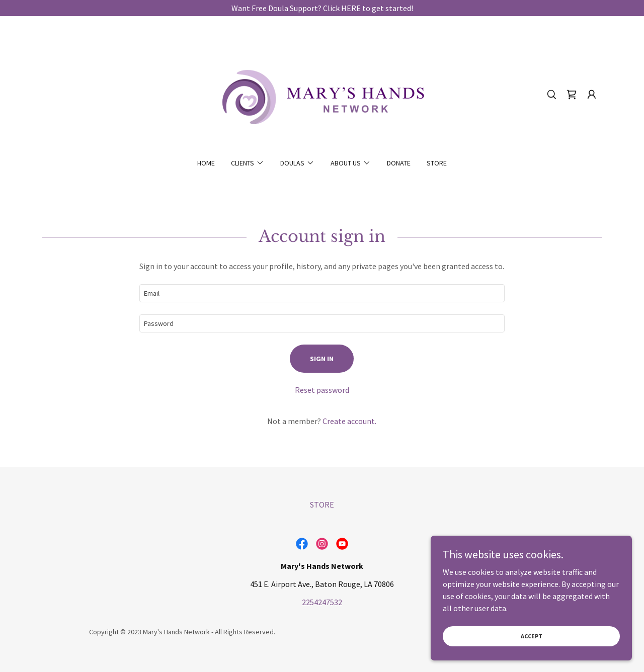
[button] (592, 95)
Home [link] (206, 163)
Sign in (322, 359)
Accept (532, 636)
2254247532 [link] (322, 602)
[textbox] (322, 293)
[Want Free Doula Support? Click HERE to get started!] (322, 8)
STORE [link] (437, 163)
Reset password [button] (322, 390)
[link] (322, 94)
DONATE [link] (399, 163)
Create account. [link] (349, 421)
